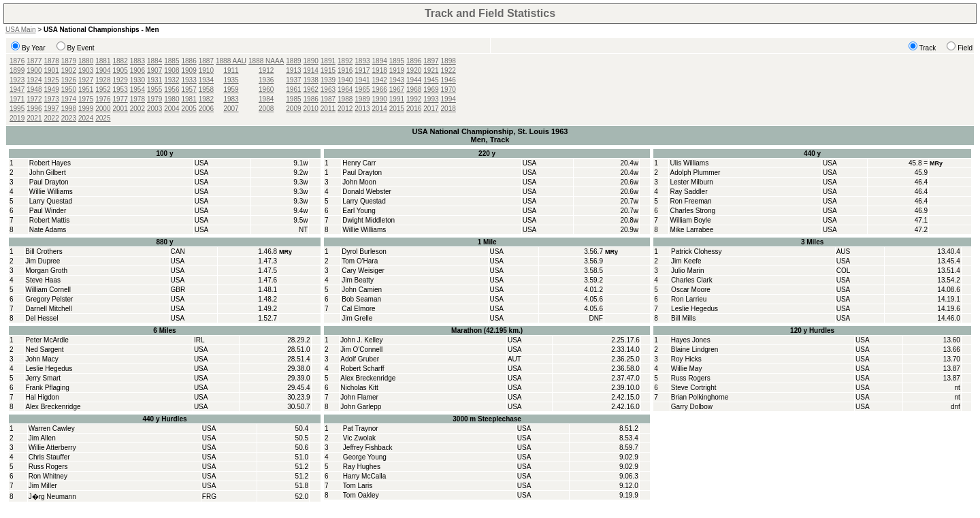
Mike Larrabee (691, 230)
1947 (17, 90)
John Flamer (359, 397)
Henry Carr (359, 163)
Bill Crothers (44, 252)
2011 (328, 109)
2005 (189, 109)
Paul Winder (48, 211)
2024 (86, 118)
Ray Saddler (688, 192)
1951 (86, 90)
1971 (17, 99)
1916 (345, 70)
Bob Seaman (361, 299)
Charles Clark (692, 280)
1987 (328, 99)
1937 (293, 80)
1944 (414, 80)
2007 (231, 109)
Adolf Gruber (360, 359)
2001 (120, 109)
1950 (69, 90)
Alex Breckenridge (53, 407)
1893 (362, 61)
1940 (345, 80)
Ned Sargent (44, 350)
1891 (328, 61)
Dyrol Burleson (364, 252)
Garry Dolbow (692, 407)
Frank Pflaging (47, 388)
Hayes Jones (691, 340)
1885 (171, 61)
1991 (397, 99)
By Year (33, 48)
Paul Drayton (49, 182)
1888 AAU (231, 61)
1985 (293, 99)
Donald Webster (367, 192)
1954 (137, 90)
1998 (69, 109)
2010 (311, 109)
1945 (431, 80)
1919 (397, 70)
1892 (345, 61)
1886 (189, 61)
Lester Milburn (691, 182)
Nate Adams (48, 230)
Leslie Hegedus (695, 309)
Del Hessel (42, 318)
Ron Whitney (48, 476)
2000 (103, 109)
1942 (380, 80)
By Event (81, 48)
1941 (362, 80)
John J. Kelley (361, 340)
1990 (380, 99)
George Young (365, 457)
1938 (311, 80)
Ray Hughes (362, 467)
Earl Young (359, 211)
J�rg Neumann (52, 497)
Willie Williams (51, 192)
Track (928, 48)
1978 (137, 99)
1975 (86, 99)
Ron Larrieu (689, 299)
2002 (137, 109)
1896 (414, 61)
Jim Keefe (686, 261)
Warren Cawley (52, 428)
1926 (69, 80)
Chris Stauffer (49, 457)
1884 (154, 61)
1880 (86, 61)
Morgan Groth (46, 271)
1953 (120, 90)
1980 (171, 99)
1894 (380, 61)
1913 (293, 70)
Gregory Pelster (49, 299)
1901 (52, 70)
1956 (171, 90)
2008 (266, 109)
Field (965, 48)
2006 (206, 109)
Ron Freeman (690, 201)
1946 (448, 80)
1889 (293, 61)
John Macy (42, 359)
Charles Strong (692, 211)
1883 (137, 61)
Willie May (687, 369)
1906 (137, 70)
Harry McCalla (364, 476)
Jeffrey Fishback (368, 448)
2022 (52, 118)
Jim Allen (42, 438)
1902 (69, 70)
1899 (17, 70)
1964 (345, 90)
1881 (103, 61)
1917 (362, 70)
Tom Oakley (361, 495)
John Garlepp (361, 407)
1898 (448, 61)
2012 (345, 109)
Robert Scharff (362, 369)
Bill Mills (683, 318)
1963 (328, 90)
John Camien (362, 290)
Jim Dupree (43, 261)
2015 (397, 109)
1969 (431, 90)
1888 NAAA (266, 61)
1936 (266, 80)
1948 (34, 90)
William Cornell (48, 290)
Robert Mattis (49, 220)
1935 (231, 80)
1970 (448, 90)
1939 (328, 80)
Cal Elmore (358, 309)
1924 (34, 80)
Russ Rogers (691, 378)
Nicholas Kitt (359, 388)
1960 (266, 90)
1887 (206, 61)
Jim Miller (43, 486)
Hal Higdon (42, 397)
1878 (52, 61)
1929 (120, 80)
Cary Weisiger (363, 271)
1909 (189, 70)
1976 (103, 99)
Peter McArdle (47, 340)
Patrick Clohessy (696, 252)
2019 (17, 118)
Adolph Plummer (695, 173)
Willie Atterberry (52, 448)
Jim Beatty (358, 280)
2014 (380, 109)
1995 (17, 109)
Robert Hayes (50, 163)
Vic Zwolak (359, 438)
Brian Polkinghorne (700, 397)
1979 (154, 99)
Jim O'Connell (361, 350)
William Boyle (690, 220)
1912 (266, 70)
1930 (137, 80)
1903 (86, 70)
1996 (34, 109)
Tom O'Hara (360, 261)
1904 (103, 70)
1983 (231, 99)
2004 (171, 109)
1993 (431, 99)
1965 (362, 90)
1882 (120, 61)
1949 (52, 90)
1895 (397, 61)
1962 (311, 90)
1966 (380, 90)
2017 (431, 109)
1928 (103, 80)
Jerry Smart (43, 378)
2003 (154, 109)
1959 (231, 90)
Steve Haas (43, 280)
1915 (328, 70)
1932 (171, 80)
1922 (448, 70)
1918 (380, 70)
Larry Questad (51, 201)
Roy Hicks (686, 359)
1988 (345, 99)
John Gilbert (48, 173)
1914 (311, 70)
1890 (311, 61)
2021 (34, 118)
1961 (293, 90)
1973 (52, 99)
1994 (448, 99)
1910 (206, 70)
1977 (120, 99)
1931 (154, 80)
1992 (414, 99)
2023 (69, 118)
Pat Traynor (361, 428)
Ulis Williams (689, 163)
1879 (69, 61)
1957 (189, 90)
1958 (206, 90)
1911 (231, 70)
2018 (448, 109)
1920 (414, 70)
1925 (52, 80)
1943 (397, 80)
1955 (154, 90)
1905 (120, 70)
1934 (206, 80)
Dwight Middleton (369, 220)
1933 (189, 80)
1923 (17, 80)
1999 (86, 109)
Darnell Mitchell (48, 309)
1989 (362, 99)
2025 (103, 118)
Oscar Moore (691, 290)
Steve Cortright (694, 388)
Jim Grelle (357, 318)
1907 (154, 70)
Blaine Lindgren (695, 350)
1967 (397, 90)
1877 (34, 61)
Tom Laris (358, 486)
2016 (414, 109)
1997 (52, 109)
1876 (17, 61)
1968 (414, 90)
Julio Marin (687, 271)
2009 (293, 109)
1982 (206, 99)
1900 (34, 70)
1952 (103, 90)
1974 (69, 99)
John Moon (359, 182)
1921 (431, 70)
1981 (189, 99)
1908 (171, 70)
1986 (311, 99)
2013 (362, 109)
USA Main (20, 30)
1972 (34, 99)
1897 (431, 61)
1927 (86, 80)
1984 (266, 99)
